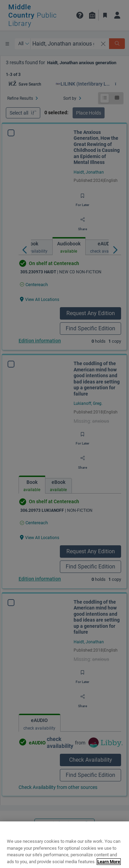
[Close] (121, 848)
